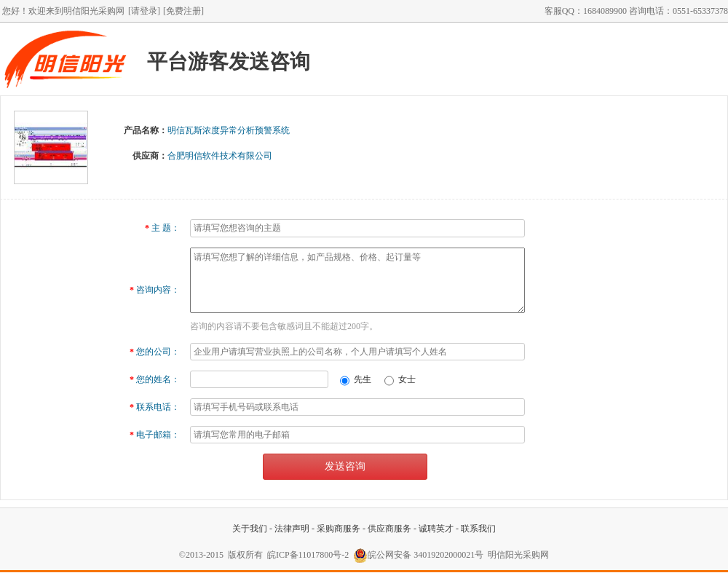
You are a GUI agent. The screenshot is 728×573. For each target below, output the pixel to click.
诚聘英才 (436, 529)
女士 (400, 379)
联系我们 (478, 529)
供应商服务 (389, 529)
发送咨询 (345, 466)
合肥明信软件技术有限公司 (220, 156)
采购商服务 (339, 529)
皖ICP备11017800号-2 (308, 555)
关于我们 (250, 529)
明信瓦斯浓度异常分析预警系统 (229, 130)
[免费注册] (183, 11)
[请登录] (144, 11)
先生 (357, 379)
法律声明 (292, 529)
